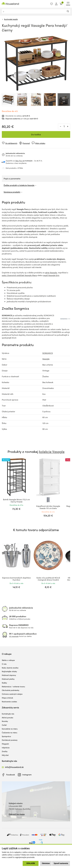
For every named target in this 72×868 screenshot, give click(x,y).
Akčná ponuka (7, 718)
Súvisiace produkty (12, 192)
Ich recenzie (14, 636)
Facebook (11, 775)
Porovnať (26, 143)
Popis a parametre (12, 179)
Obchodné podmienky (11, 690)
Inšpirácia (6, 748)
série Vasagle (51, 273)
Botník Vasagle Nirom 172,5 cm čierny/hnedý (16, 501)
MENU (68, 4)
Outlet (4, 725)
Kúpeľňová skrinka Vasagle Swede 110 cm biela (48, 507)
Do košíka (36, 134)
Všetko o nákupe (8, 660)
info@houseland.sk (14, 767)
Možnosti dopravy (9, 675)
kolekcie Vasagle (52, 452)
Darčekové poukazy (10, 740)
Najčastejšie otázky (9, 671)
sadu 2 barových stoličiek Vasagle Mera (19, 275)
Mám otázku (40, 143)
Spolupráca (6, 736)
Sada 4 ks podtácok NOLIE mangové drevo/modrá (48, 579)
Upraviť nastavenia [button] (61, 863)
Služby (4, 683)
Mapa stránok (7, 698)
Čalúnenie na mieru (10, 733)
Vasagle (46, 359)
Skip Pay (19, 161)
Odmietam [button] (46, 863)
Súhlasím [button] (31, 863)
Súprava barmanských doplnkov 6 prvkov (16, 579)
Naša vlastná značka (10, 668)
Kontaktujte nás (8, 714)
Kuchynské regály (11, 19)
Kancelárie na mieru (10, 729)
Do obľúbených (11, 143)
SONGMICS (48, 353)
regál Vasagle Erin (51, 275)
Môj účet (5, 755)
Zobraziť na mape (17, 814)
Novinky (5, 721)
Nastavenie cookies (9, 702)
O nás (4, 664)
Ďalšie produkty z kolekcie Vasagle (19, 185)
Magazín (5, 744)
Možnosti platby (8, 679)
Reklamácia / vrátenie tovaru (13, 687)
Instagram (27, 775)
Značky (5, 751)
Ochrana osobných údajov (12, 694)
